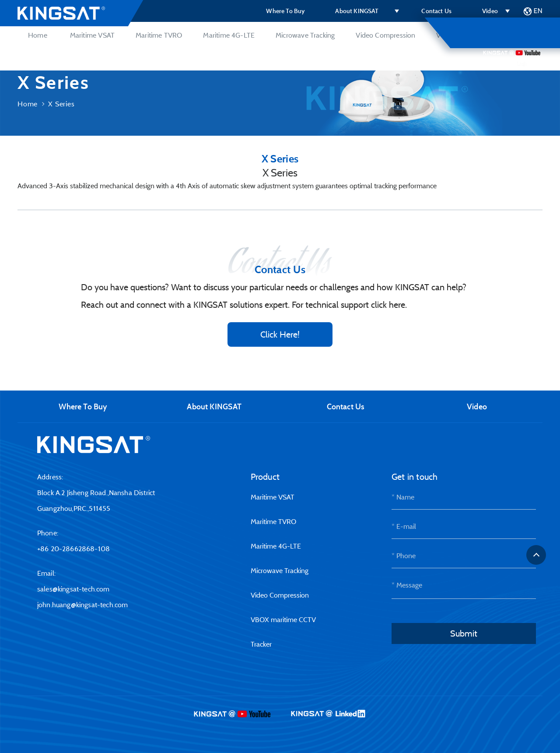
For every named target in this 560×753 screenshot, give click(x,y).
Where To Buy (285, 11)
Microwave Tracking (305, 35)
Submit (464, 633)
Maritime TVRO (159, 35)
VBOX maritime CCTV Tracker (481, 35)
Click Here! (280, 334)
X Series (61, 104)
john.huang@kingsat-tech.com (82, 605)
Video (490, 11)
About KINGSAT (357, 11)
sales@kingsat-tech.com (73, 589)
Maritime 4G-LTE (229, 35)
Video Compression (385, 35)
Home (38, 35)
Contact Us (436, 11)
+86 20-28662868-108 (73, 549)
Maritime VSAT (92, 35)
